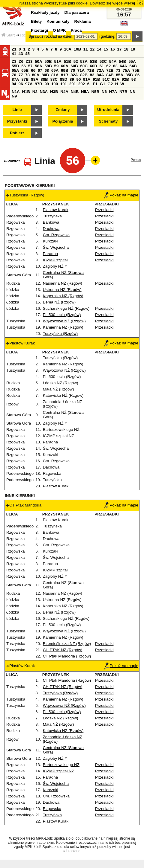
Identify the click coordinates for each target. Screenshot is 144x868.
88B (44, 79)
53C (103, 61)
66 (33, 70)
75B (136, 70)
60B (74, 66)
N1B (26, 92)
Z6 (21, 61)
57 (30, 66)
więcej (129, 3)
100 (55, 84)
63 (115, 66)
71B (91, 70)
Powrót (14, 161)
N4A (64, 92)
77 (21, 75)
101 (64, 84)
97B (38, 84)
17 (119, 49)
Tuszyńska (52, 216)
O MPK (59, 30)
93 (134, 79)
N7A (113, 92)
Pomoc (136, 160)
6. (89, 84)
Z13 (29, 61)
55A (132, 61)
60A (64, 66)
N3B (54, 92)
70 (73, 70)
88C (54, 79)
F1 (95, 84)
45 (27, 54)
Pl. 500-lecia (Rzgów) (62, 315)
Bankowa (51, 222)
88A (34, 79)
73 (118, 70)
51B (67, 61)
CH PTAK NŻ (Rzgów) (63, 650)
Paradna (50, 254)
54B (122, 61)
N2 (35, 92)
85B (129, 75)
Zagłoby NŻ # (55, 266)
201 (73, 84)
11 (86, 49)
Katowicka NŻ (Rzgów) (63, 731)
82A (74, 75)
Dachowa (51, 229)
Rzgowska (52, 809)
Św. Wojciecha (56, 247)
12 (92, 49)
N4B (75, 92)
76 (14, 75)
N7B (123, 92)
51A (58, 61)
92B (125, 79)
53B (94, 61)
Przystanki (17, 121)
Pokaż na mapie (121, 195)
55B (15, 66)
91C (106, 79)
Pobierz (17, 133)
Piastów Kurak (56, 210)
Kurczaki (51, 241)
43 (21, 54)
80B (45, 75)
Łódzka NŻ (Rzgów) (61, 718)
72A (100, 70)
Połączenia (63, 121)
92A (115, 79)
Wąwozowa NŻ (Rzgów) (64, 321)
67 (40, 70)
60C (84, 66)
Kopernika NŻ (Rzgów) (63, 296)
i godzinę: (107, 36)
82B (84, 75)
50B (48, 61)
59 (57, 66)
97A (29, 84)
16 (113, 49)
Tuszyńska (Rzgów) (60, 334)
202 (82, 84)
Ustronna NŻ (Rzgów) (62, 290)
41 (14, 54)
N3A (44, 92)
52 (76, 61)
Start (8, 35)
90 (78, 79)
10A (68, 49)
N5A (85, 92)
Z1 (14, 49)
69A (55, 70)
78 (27, 75)
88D (64, 79)
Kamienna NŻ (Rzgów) (63, 327)
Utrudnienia (108, 110)
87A (15, 79)
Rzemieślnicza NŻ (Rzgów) (67, 644)
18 (126, 49)
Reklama (83, 21)
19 (133, 49)
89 (72, 79)
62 (108, 66)
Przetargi (39, 30)
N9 (14, 96)
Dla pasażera (77, 12)
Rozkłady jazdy (45, 12)
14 (99, 49)
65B (25, 70)
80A (36, 75)
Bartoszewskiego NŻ (61, 765)
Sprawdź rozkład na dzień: (51, 36)
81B (64, 75)
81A (55, 75)
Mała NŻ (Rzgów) (58, 724)
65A (15, 70)
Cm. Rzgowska (56, 235)
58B (48, 66)
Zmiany (63, 110)
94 (14, 84)
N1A (16, 92)
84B (110, 75)
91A (87, 79)
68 (47, 70)
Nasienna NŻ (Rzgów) (63, 283)
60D (94, 66)
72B (110, 70)
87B (25, 79)
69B (64, 70)
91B (96, 79)
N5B (95, 92)
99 (47, 84)
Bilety (36, 21)
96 (21, 84)
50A (38, 61)
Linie (17, 110)
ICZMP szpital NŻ (58, 771)
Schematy (108, 121)
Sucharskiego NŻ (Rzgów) (66, 308)
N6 (104, 92)
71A (81, 70)
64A (123, 66)
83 (92, 75)
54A (113, 61)
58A (38, 66)
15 (106, 49)
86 (138, 75)
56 (24, 66)
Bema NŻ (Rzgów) (59, 302)
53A (84, 61)
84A (100, 75)
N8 (132, 92)
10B (77, 49)
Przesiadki (104, 210)
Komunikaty (58, 21)
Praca (76, 30)
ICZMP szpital (55, 260)
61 (102, 66)
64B (133, 66)
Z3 (14, 61)
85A (119, 75)
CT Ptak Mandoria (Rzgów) (67, 656)
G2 (110, 84)
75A (126, 70)
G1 (103, 84)
